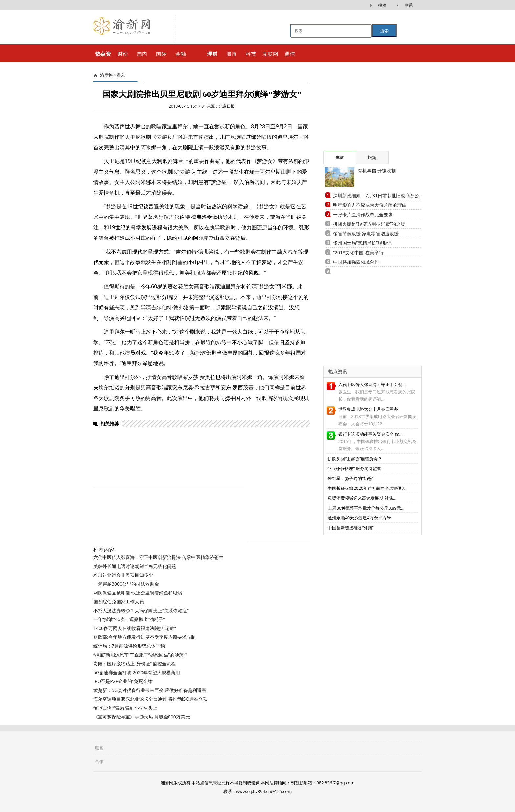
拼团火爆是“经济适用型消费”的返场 (369, 224)
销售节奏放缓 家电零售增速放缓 (366, 233)
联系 (409, 5)
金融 (181, 54)
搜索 (384, 31)
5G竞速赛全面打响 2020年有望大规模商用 (137, 672)
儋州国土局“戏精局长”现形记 (362, 243)
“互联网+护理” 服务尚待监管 (355, 468)
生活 (340, 157)
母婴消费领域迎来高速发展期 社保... (362, 498)
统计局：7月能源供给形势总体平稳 (129, 646)
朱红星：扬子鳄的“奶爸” (351, 478)
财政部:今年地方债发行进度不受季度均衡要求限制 (145, 637)
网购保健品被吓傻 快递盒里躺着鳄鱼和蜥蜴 (138, 593)
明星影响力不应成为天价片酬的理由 (370, 205)
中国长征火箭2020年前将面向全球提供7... (368, 488)
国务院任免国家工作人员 (119, 602)
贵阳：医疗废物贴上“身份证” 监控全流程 (134, 664)
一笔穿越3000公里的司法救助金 (126, 584)
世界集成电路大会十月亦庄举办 (368, 409)
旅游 (372, 157)
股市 (232, 54)
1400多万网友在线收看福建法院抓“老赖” (135, 628)
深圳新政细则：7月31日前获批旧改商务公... (378, 195)
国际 (161, 54)
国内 (142, 54)
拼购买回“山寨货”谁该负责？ (355, 459)
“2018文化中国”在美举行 (358, 252)
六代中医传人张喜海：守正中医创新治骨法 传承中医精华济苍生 (158, 557)
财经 (123, 54)
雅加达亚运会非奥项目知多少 (123, 575)
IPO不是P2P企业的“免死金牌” (123, 681)
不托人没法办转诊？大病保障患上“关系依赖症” (141, 610)
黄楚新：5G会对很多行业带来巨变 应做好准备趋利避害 (150, 690)
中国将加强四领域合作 (356, 262)
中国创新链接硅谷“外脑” (351, 528)
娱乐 (121, 75)
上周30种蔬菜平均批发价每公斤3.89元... (366, 508)
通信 (290, 54)
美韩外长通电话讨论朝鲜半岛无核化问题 (135, 566)
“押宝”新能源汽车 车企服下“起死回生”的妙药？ (141, 655)
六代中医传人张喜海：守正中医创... (372, 385)
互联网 (270, 54)
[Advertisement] (364, 110)
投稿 (382, 5)
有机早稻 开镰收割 (377, 170)
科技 (251, 54)
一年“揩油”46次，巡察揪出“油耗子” (129, 619)
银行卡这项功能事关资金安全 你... (370, 434)
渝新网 (107, 75)
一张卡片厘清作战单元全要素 (363, 214)
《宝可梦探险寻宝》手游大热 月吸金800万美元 (142, 717)
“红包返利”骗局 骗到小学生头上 (125, 708)
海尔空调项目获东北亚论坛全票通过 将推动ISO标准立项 (150, 699)
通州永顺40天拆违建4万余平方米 (359, 518)
